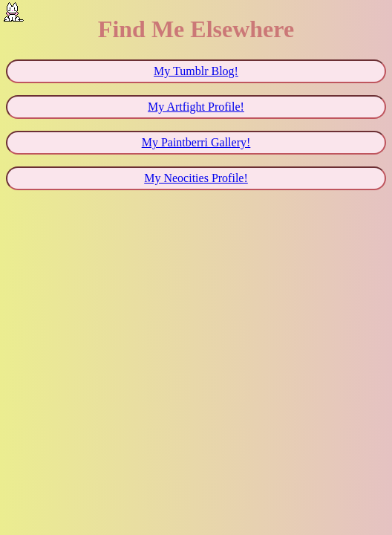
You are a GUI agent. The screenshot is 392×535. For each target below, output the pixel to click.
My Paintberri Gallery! (196, 142)
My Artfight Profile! (196, 107)
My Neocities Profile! (196, 178)
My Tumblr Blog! (196, 71)
